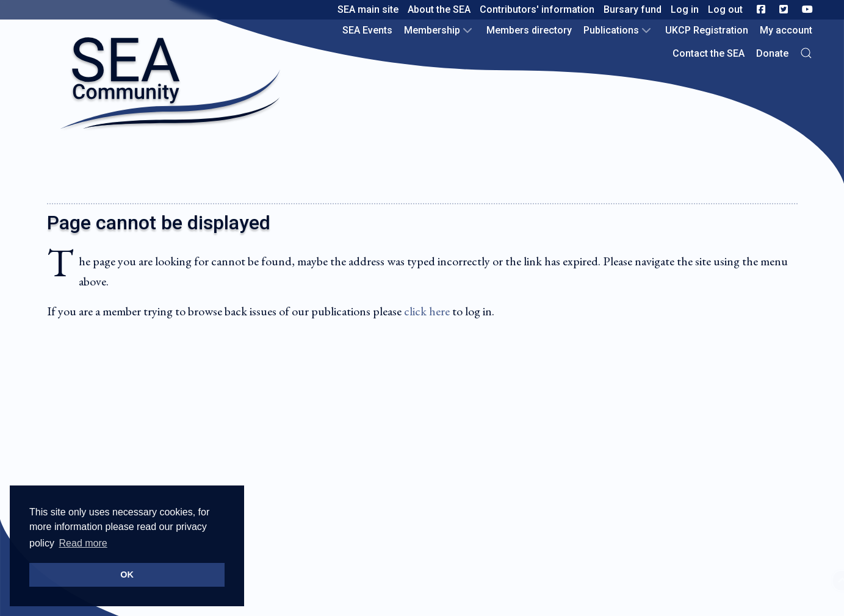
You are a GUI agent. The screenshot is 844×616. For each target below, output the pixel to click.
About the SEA (439, 9)
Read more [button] (83, 543)
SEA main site (368, 9)
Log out (725, 9)
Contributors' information (537, 9)
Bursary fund (633, 9)
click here (427, 311)
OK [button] (127, 575)
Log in (685, 9)
